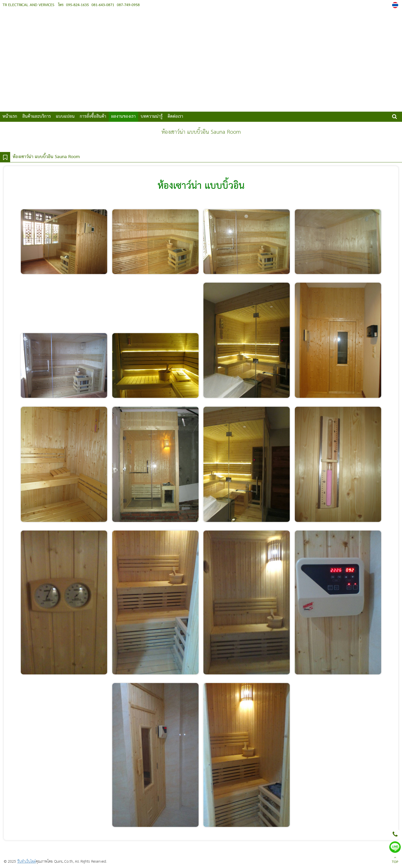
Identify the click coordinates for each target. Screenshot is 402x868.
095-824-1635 (77, 5)
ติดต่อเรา (175, 117)
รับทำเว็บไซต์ (27, 862)
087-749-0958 (128, 5)
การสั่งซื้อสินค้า (93, 117)
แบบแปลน (65, 117)
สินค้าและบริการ (37, 117)
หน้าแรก (10, 117)
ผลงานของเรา (123, 117)
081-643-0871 (102, 5)
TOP (395, 860)
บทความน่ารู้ (152, 117)
